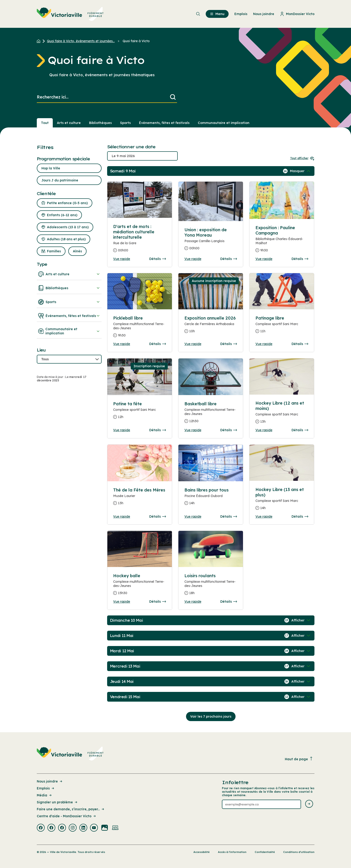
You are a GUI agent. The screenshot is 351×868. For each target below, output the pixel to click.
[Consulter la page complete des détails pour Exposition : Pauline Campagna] (282, 241)
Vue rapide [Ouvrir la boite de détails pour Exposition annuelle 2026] (193, 344)
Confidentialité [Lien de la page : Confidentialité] (265, 852)
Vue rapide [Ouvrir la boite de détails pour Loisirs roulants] (193, 602)
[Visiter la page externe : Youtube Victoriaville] (94, 828)
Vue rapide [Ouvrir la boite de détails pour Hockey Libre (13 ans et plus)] (264, 516)
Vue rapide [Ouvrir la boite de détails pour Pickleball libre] (122, 344)
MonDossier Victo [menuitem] (297, 14)
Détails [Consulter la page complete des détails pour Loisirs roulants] (229, 602)
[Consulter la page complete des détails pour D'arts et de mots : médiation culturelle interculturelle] (140, 240)
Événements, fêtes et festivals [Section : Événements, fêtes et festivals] (164, 123)
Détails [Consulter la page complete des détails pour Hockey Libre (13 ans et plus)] (300, 516)
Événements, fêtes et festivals (69, 316)
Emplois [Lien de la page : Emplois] (46, 788)
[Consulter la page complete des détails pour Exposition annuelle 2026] (211, 326)
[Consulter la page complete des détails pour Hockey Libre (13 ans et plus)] (282, 501)
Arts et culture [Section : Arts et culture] (69, 123)
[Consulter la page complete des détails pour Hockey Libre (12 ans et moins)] (282, 414)
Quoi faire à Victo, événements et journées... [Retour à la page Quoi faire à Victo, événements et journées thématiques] (81, 41)
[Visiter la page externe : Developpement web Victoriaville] (115, 828)
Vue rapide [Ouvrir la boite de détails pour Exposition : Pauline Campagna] (264, 259)
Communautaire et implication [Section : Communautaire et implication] (224, 123)
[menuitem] (70, 14)
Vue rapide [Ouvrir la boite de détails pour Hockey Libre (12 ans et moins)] (264, 430)
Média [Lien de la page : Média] (45, 795)
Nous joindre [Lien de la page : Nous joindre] (50, 781)
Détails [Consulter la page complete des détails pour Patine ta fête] (158, 430)
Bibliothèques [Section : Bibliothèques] (100, 123)
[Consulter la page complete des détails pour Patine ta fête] (140, 412)
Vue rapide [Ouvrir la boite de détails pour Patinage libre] (264, 344)
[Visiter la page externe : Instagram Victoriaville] (73, 828)
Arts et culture (69, 274)
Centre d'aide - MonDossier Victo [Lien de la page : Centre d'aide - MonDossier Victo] (67, 816)
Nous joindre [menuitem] (264, 14)
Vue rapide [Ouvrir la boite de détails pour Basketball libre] (193, 430)
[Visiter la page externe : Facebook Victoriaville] (41, 828)
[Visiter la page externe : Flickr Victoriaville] (105, 828)
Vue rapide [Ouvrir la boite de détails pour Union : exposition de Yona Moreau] (193, 259)
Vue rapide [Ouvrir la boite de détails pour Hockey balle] (122, 602)
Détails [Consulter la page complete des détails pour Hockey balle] (158, 602)
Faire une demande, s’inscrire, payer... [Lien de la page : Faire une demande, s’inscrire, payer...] (71, 809)
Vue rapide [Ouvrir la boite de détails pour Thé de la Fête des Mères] (122, 516)
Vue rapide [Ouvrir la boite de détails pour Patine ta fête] (122, 430)
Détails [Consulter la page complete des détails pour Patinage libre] (300, 344)
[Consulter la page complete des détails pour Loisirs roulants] (211, 586)
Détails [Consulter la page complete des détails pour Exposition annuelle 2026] (229, 344)
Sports (69, 302)
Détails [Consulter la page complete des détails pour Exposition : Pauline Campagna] (300, 259)
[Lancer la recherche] (173, 97)
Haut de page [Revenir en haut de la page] (299, 759)
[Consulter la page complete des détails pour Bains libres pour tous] (211, 498)
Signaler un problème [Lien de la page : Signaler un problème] (57, 802)
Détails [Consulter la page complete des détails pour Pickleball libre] (158, 344)
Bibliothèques (69, 288)
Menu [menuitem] (217, 14)
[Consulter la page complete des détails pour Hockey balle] (140, 586)
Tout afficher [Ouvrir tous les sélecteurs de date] (302, 158)
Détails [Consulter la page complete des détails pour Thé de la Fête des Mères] (158, 516)
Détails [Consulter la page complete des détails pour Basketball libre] (229, 430)
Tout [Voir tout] (45, 123)
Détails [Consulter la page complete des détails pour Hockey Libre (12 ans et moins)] (300, 430)
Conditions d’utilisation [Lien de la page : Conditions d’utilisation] (299, 852)
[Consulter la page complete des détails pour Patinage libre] (282, 326)
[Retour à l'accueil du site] (40, 41)
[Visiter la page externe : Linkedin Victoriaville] (83, 828)
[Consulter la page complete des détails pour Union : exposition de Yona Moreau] (211, 241)
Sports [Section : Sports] (125, 123)
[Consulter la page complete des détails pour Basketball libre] (211, 414)
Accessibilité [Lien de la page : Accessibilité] (202, 852)
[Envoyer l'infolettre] (309, 804)
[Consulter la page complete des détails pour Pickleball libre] (140, 329)
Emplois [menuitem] (241, 14)
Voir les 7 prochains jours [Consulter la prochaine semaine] (211, 716)
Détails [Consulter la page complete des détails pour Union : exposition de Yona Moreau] (229, 259)
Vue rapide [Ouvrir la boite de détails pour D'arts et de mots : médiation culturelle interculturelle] (122, 259)
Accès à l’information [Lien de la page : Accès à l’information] (232, 852)
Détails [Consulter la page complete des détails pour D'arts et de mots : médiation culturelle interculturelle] (158, 259)
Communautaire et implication (69, 331)
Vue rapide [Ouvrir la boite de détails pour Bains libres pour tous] (193, 516)
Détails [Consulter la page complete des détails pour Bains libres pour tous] (229, 516)
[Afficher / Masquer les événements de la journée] (301, 171)
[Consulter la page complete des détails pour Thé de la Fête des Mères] (140, 498)
